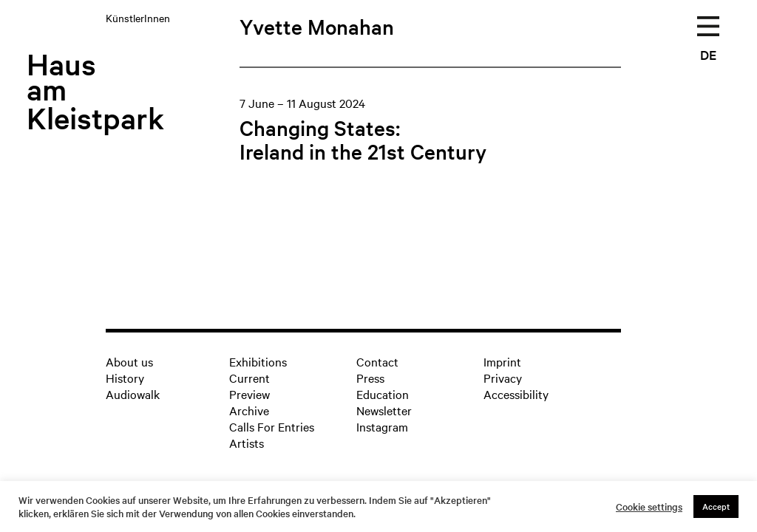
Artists (247, 443)
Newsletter (384, 410)
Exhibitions (258, 361)
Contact (377, 361)
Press (370, 378)
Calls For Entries (272, 426)
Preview (249, 394)
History (125, 378)
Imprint (502, 361)
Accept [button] (716, 506)
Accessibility (516, 394)
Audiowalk (133, 394)
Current (249, 378)
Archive (249, 410)
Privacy (503, 378)
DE (708, 54)
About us (129, 361)
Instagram (382, 426)
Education (383, 394)
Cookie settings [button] (649, 507)
